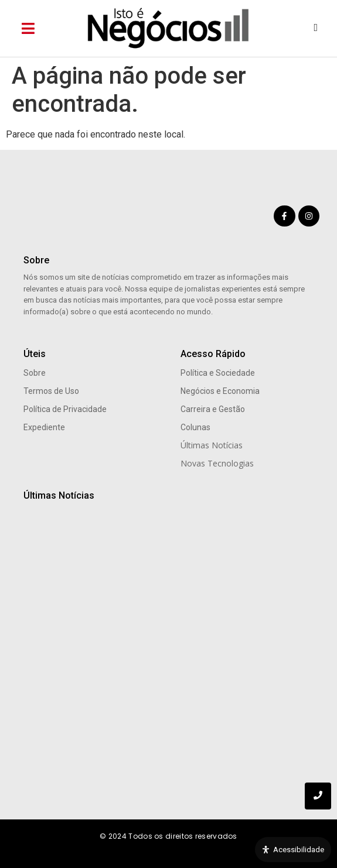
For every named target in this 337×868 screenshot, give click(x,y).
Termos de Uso (51, 391)
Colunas (195, 427)
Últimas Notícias (212, 445)
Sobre (35, 373)
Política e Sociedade (218, 373)
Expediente (44, 427)
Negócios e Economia (220, 391)
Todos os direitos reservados (183, 836)
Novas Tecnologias (217, 463)
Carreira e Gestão (213, 409)
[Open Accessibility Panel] (293, 850)
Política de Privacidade (65, 409)
